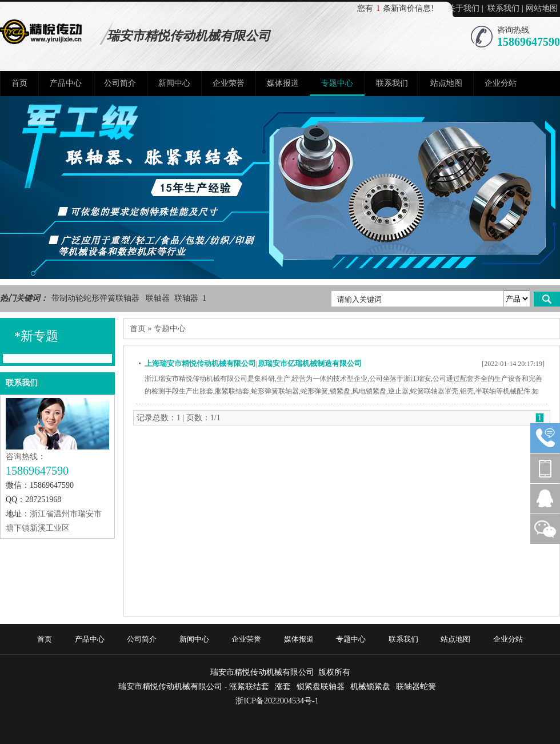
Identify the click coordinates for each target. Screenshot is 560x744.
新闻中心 (174, 83)
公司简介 (120, 83)
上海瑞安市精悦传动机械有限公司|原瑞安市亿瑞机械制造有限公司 (253, 363)
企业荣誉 (229, 83)
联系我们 (503, 8)
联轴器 (159, 298)
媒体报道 (283, 83)
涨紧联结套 (249, 687)
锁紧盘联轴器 (321, 687)
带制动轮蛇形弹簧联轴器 (97, 298)
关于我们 (463, 8)
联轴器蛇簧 (416, 687)
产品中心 (66, 83)
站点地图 (446, 83)
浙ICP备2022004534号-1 (277, 701)
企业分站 (501, 83)
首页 (19, 83)
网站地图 (542, 8)
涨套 (283, 687)
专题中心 (337, 83)
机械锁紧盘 (370, 687)
